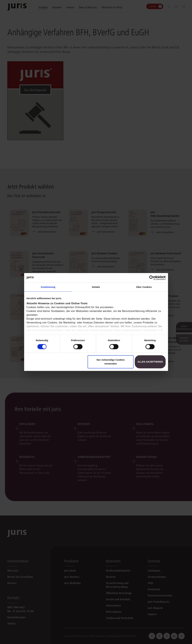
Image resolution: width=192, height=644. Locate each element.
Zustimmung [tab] (48, 287)
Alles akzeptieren (150, 362)
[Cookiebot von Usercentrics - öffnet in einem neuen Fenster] (152, 278)
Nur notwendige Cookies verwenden (111, 362)
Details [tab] (96, 287)
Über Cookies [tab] (144, 287)
